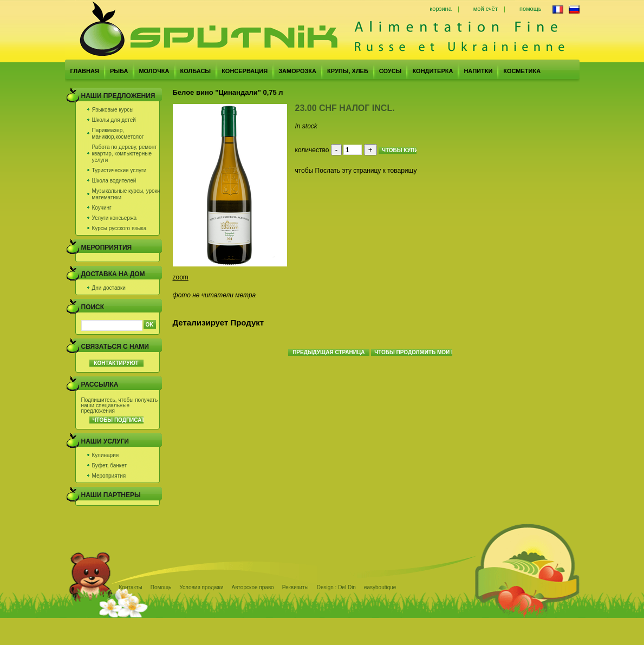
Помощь (161, 587)
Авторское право (253, 587)
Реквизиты (295, 587)
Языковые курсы (113, 110)
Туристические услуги (119, 170)
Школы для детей (114, 120)
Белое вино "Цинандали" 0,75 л (228, 92)
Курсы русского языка (119, 228)
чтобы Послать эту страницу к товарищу (356, 171)
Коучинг (102, 208)
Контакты (131, 587)
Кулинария (106, 455)
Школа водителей (114, 181)
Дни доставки (109, 288)
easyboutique (380, 587)
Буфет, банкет (110, 465)
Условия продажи (201, 587)
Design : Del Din (336, 587)
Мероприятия (109, 476)
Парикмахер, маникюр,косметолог (118, 133)
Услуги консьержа (115, 218)
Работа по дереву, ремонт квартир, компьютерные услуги (125, 154)
